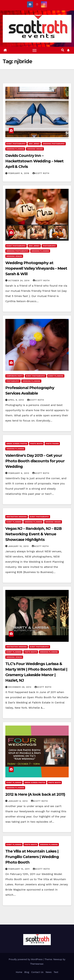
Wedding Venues (35, 149)
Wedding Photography (54, 144)
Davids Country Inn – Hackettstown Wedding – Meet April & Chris (34, 161)
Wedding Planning (15, 149)
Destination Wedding (17, 517)
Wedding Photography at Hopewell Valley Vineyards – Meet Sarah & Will (36, 268)
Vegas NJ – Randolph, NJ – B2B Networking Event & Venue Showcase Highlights (33, 534)
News (49, 972)
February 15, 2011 (19, 869)
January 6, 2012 (18, 801)
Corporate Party (15, 376)
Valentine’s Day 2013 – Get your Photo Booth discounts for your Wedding (35, 461)
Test (56, 972)
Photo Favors (52, 444)
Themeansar (37, 964)
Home (19, 972)
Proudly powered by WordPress (26, 959)
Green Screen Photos (17, 444)
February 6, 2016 (19, 173)
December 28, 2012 (20, 687)
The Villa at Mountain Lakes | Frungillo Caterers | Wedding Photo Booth (32, 857)
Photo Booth (36, 444)
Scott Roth (41, 173)
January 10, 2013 (19, 546)
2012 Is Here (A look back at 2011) (35, 794)
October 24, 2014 (19, 281)
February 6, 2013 (19, 473)
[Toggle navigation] (35, 50)
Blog (27, 972)
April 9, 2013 (16, 400)
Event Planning (56, 376)
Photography (49, 246)
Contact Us (37, 972)
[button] (63, 50)
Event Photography (16, 144)
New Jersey (34, 144)
